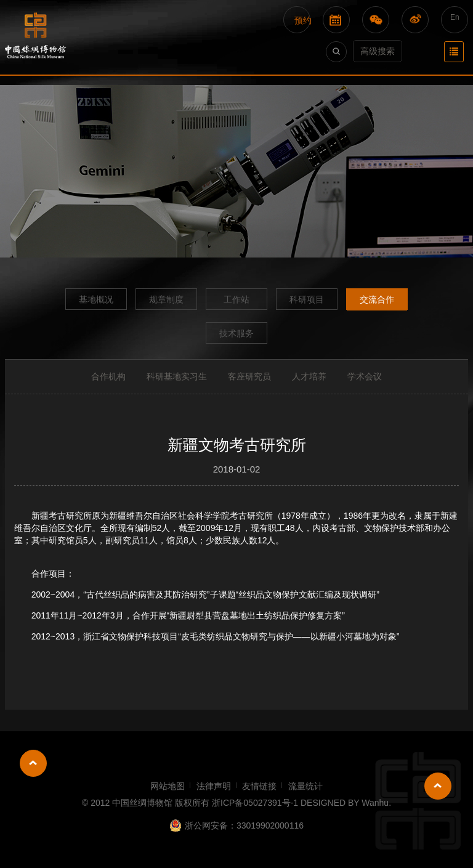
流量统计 (305, 786)
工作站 (236, 299)
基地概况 (96, 299)
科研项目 (307, 299)
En (455, 17)
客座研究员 (249, 376)
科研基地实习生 (177, 376)
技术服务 (236, 333)
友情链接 (259, 786)
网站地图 (168, 786)
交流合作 (377, 299)
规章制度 (166, 299)
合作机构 (108, 376)
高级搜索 (378, 51)
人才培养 (309, 376)
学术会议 (365, 376)
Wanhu (375, 803)
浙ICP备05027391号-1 (255, 803)
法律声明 (214, 786)
